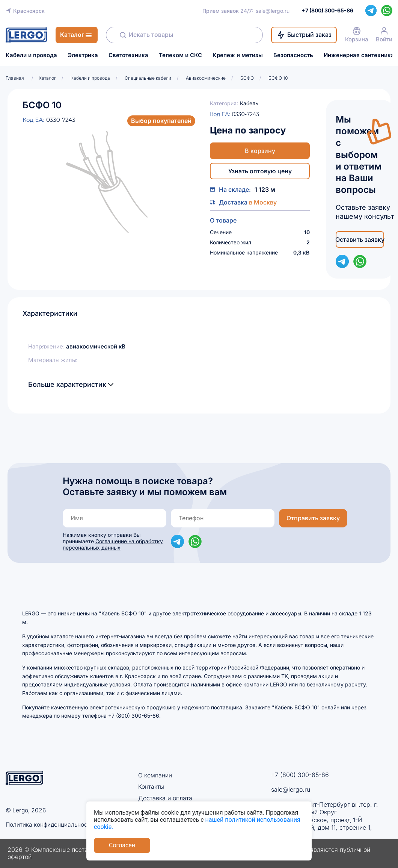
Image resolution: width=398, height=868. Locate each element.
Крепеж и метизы (238, 55)
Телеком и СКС (180, 55)
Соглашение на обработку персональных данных (113, 544)
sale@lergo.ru (273, 11)
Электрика (83, 55)
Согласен (122, 845)
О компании (155, 775)
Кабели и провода (31, 55)
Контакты (151, 786)
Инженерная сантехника (359, 55)
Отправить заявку (313, 518)
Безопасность (293, 55)
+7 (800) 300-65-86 (300, 775)
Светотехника (128, 55)
